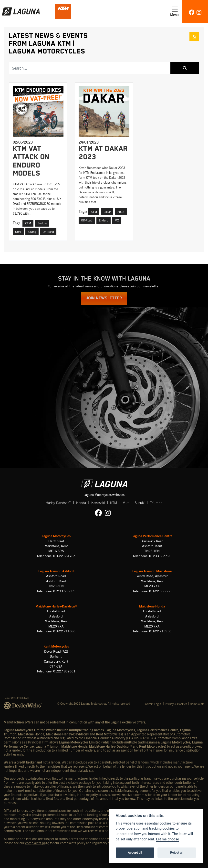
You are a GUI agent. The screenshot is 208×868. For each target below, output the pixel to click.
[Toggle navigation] (174, 11)
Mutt (126, 502)
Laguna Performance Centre (152, 536)
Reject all (177, 852)
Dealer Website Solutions (16, 698)
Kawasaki (98, 502)
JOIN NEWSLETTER (104, 298)
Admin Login (153, 704)
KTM (114, 502)
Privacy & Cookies (176, 704)
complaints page (37, 843)
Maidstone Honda (152, 606)
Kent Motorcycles (56, 646)
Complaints (197, 704)
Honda (81, 502)
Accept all (135, 852)
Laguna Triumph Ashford (56, 571)
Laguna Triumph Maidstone (152, 571)
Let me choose (168, 839)
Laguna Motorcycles (56, 536)
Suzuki (140, 502)
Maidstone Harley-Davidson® (56, 606)
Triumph (156, 502)
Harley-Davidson (58, 502)
